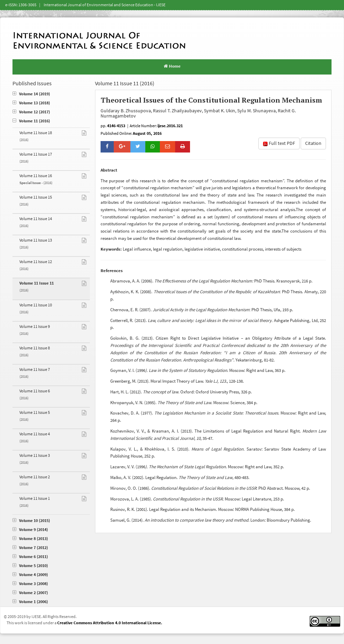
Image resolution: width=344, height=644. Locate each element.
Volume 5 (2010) (30, 566)
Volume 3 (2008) (30, 584)
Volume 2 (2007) (30, 593)
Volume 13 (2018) (31, 103)
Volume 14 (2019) (31, 94)
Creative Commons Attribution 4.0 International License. (110, 623)
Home (172, 66)
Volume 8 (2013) (30, 539)
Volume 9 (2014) (30, 530)
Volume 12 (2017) (31, 112)
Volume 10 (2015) (31, 521)
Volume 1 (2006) (30, 602)
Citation (313, 143)
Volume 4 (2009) (30, 575)
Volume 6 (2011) (30, 557)
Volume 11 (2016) (31, 121)
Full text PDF (279, 143)
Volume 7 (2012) (30, 548)
